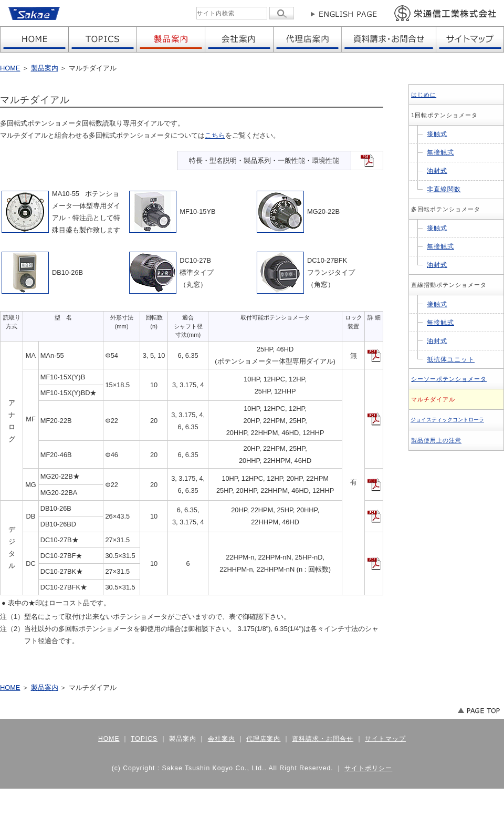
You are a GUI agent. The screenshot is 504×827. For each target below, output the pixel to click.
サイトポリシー (368, 768)
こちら (215, 135)
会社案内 (222, 739)
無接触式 (440, 152)
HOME (10, 68)
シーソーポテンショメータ (449, 379)
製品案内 (45, 68)
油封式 (437, 171)
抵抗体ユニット (451, 359)
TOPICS (144, 739)
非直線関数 (444, 189)
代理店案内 (263, 739)
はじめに (424, 95)
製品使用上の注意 (436, 440)
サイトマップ (385, 739)
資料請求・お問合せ (323, 739)
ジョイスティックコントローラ (447, 420)
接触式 (437, 134)
